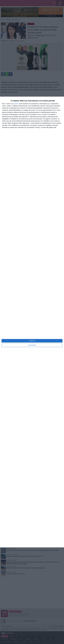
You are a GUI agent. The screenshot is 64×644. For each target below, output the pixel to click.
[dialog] (32, 322)
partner (16, 104)
